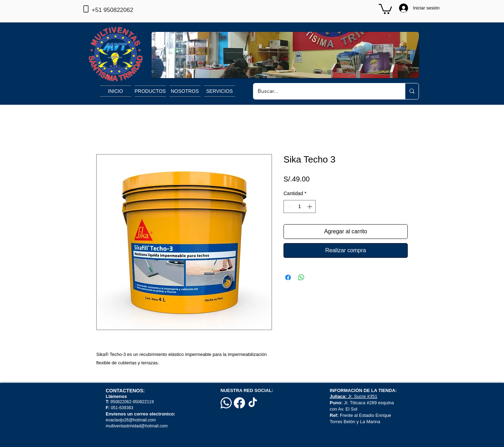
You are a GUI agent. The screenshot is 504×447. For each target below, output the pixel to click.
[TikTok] (253, 403)
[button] (385, 8)
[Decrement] (289, 207)
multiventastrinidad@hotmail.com (137, 426)
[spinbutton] (300, 207)
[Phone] (86, 9)
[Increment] (310, 207)
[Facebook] (239, 403)
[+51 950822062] (124, 10)
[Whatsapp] (226, 403)
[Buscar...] (324, 91)
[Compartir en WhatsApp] (301, 277)
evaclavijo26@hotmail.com (131, 420)
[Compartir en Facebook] (288, 277)
